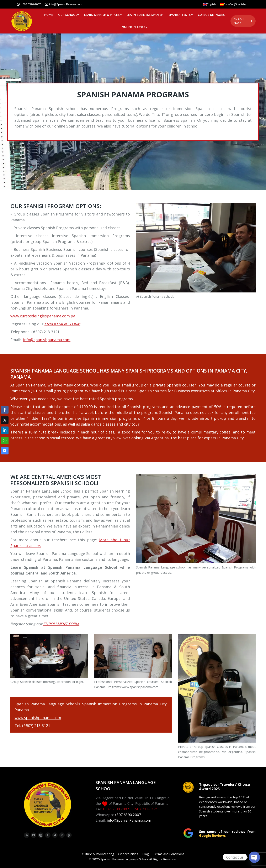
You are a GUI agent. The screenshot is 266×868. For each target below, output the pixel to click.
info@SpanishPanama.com (63, 4)
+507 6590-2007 (29, 4)
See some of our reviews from (227, 833)
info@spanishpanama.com (47, 340)
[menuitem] (49, 15)
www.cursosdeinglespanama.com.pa (43, 316)
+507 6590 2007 (116, 809)
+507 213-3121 (145, 809)
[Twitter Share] (5, 420)
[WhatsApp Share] (5, 440)
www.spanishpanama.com (38, 718)
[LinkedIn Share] (5, 430)
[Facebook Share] (5, 410)
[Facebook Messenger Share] (5, 451)
